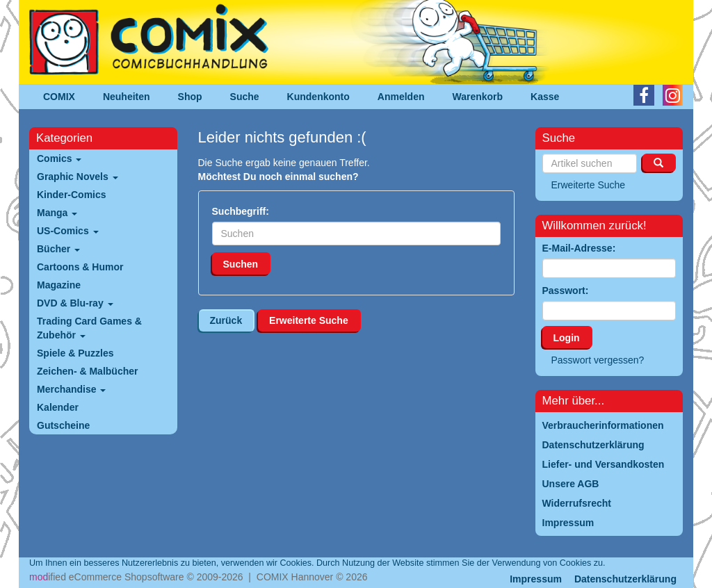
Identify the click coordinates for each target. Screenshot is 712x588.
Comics (59, 158)
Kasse (545, 97)
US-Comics (68, 231)
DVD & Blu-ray (75, 303)
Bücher (58, 249)
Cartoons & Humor (80, 267)
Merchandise (71, 389)
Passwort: (566, 291)
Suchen (241, 264)
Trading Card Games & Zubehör (89, 328)
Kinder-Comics (72, 195)
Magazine (59, 285)
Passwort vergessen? (598, 360)
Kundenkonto (318, 97)
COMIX (59, 97)
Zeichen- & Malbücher (87, 371)
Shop (190, 97)
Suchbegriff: (241, 211)
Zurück (226, 320)
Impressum (536, 579)
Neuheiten (127, 97)
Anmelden (401, 97)
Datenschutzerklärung (625, 579)
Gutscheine (63, 425)
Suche (245, 97)
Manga (57, 213)
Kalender (58, 407)
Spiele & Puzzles (75, 353)
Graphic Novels (78, 177)
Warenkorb (478, 97)
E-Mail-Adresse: (579, 248)
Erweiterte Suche (309, 320)
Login (567, 338)
